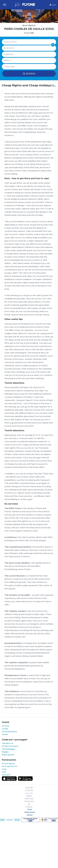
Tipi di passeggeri (9, 749)
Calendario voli (7, 743)
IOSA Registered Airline (30, 812)
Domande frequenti (9, 732)
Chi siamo (6, 726)
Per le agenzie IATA (9, 766)
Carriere (5, 734)
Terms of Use (17, 820)
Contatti (5, 729)
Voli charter (6, 775)
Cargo (4, 769)
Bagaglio (5, 752)
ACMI (4, 772)
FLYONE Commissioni (10, 746)
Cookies (10, 820)
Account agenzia (8, 763)
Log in (53, 5)
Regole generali (8, 755)
